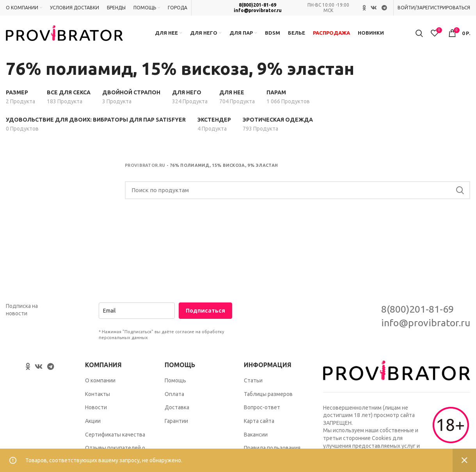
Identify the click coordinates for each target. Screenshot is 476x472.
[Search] (297, 190)
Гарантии (176, 421)
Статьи (253, 380)
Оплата (174, 394)
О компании (100, 380)
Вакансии (256, 435)
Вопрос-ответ (262, 407)
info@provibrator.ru (258, 10)
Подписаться (205, 310)
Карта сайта (259, 421)
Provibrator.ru (145, 165)
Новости (96, 407)
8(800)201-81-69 (258, 5)
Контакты (98, 394)
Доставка (177, 407)
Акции (93, 421)
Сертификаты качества (115, 435)
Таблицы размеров (268, 394)
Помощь (175, 380)
